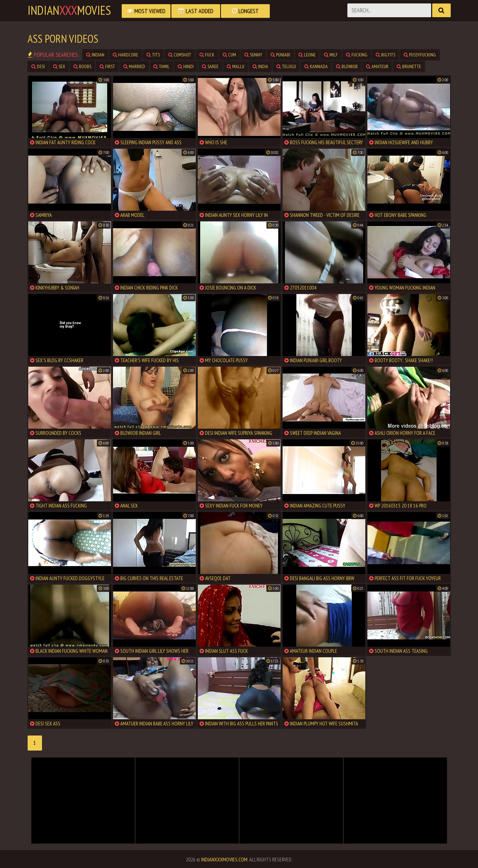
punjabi (280, 55)
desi (38, 66)
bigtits (385, 55)
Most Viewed (146, 11)
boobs (82, 66)
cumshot (180, 55)
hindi (186, 66)
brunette (409, 66)
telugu (286, 66)
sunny (253, 55)
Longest (245, 11)
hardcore (125, 55)
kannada (316, 66)
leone (307, 55)
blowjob (347, 66)
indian (95, 55)
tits (153, 55)
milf (331, 55)
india (260, 66)
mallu (236, 66)
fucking (357, 55)
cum (229, 55)
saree (210, 66)
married (134, 66)
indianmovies (69, 10)
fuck (207, 55)
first (107, 66)
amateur (377, 66)
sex (59, 66)
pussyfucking (420, 55)
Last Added (196, 11)
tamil (161, 66)
